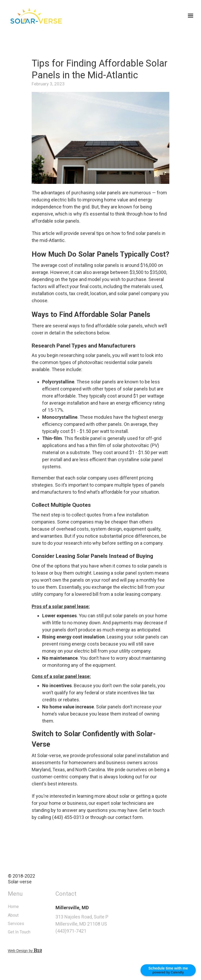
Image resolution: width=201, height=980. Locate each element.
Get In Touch (32, 932)
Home (26, 907)
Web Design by (38, 951)
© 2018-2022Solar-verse (34, 879)
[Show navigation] (189, 16)
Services (29, 924)
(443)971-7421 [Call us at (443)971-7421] (84, 931)
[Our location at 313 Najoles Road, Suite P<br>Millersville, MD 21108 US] (100, 920)
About (26, 915)
